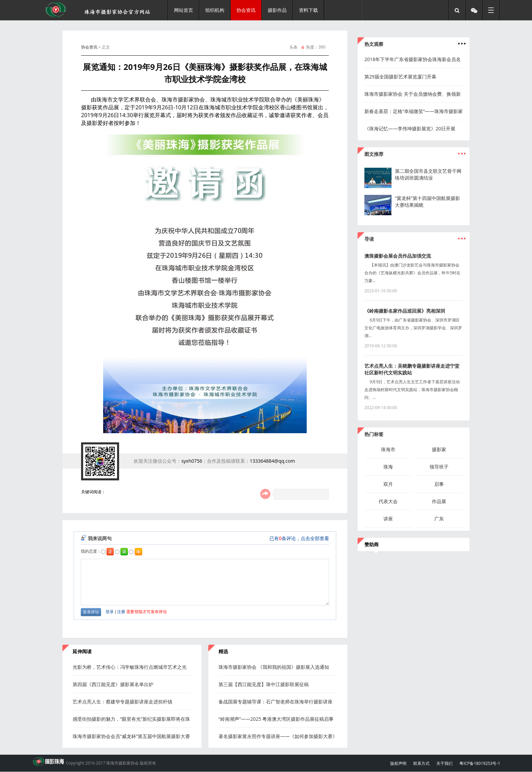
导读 (369, 239)
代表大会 (388, 501)
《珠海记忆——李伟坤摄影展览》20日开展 (410, 128)
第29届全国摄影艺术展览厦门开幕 (400, 77)
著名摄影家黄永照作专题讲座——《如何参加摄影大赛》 (278, 736)
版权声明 (398, 763)
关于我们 (444, 763)
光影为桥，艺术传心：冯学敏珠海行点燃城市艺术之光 (130, 667)
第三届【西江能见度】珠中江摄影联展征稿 (264, 684)
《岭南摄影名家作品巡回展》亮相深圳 (405, 311)
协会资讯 (89, 47)
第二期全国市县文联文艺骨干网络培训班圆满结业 (428, 174)
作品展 (439, 501)
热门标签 (374, 434)
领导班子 (439, 467)
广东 (439, 519)
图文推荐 (374, 154)
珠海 (388, 467)
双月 (388, 484)
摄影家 (439, 449)
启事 (439, 484)
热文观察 (374, 44)
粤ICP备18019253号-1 (480, 763)
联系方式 (421, 763)
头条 (293, 47)
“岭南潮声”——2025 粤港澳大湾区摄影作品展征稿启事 (276, 719)
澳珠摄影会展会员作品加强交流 (398, 256)
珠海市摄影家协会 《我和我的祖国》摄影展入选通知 (274, 667)
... (462, 151)
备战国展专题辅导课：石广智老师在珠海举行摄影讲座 (275, 702)
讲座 (388, 519)
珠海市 (388, 449)
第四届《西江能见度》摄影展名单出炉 (113, 684)
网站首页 (184, 10)
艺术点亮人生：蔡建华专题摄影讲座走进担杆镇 (122, 702)
